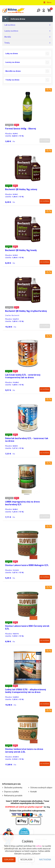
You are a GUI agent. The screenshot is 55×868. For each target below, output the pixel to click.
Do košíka (45, 140)
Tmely (7, 43)
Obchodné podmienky (13, 788)
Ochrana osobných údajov (41, 788)
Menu (47, 2)
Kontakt (34, 792)
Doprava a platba (11, 792)
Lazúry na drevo (11, 31)
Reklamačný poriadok (13, 796)
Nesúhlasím (26, 860)
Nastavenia (45, 860)
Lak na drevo (10, 25)
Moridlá (8, 37)
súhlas (39, 846)
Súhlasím (9, 860)
